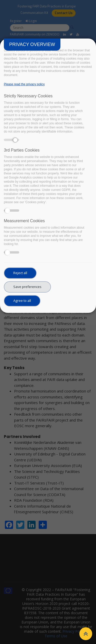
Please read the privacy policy (24, 84)
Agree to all (22, 301)
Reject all (20, 273)
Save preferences (27, 287)
